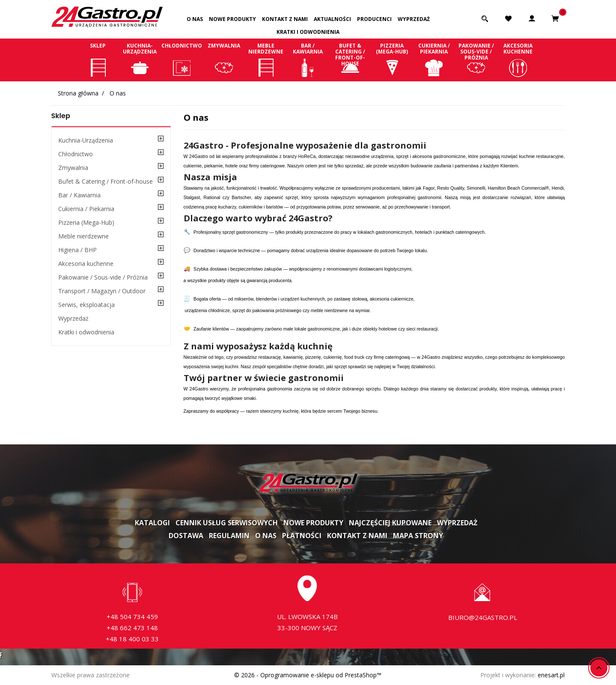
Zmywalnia (224, 60)
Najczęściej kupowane (390, 523)
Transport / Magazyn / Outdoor (102, 291)
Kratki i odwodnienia (308, 32)
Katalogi (152, 523)
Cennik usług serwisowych (227, 523)
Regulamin (229, 536)
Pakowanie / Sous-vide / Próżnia (476, 60)
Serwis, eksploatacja (86, 305)
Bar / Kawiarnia (308, 60)
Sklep (98, 60)
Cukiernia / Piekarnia (434, 60)
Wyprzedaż (414, 19)
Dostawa (186, 536)
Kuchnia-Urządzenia (140, 60)
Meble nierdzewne (266, 60)
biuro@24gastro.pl (483, 617)
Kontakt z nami (285, 19)
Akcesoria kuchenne (518, 60)
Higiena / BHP (77, 250)
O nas (195, 19)
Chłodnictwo (182, 60)
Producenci (374, 19)
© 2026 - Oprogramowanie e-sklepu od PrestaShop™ (308, 675)
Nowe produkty (232, 19)
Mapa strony (418, 536)
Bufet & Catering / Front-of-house (350, 60)
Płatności (302, 536)
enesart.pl (551, 675)
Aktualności (332, 19)
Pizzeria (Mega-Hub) (392, 60)
